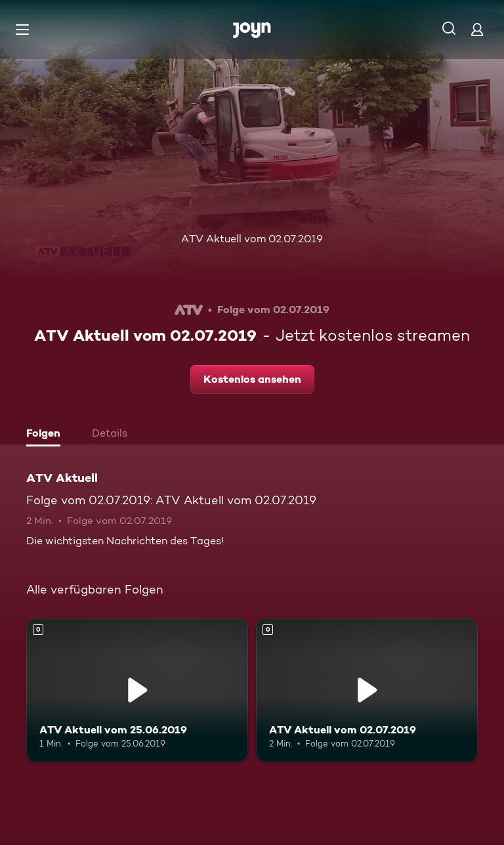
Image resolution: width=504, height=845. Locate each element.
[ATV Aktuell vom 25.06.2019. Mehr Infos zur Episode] (137, 690)
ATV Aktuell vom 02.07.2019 (252, 239)
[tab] (47, 435)
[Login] (477, 29)
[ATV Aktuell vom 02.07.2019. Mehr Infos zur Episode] (367, 690)
